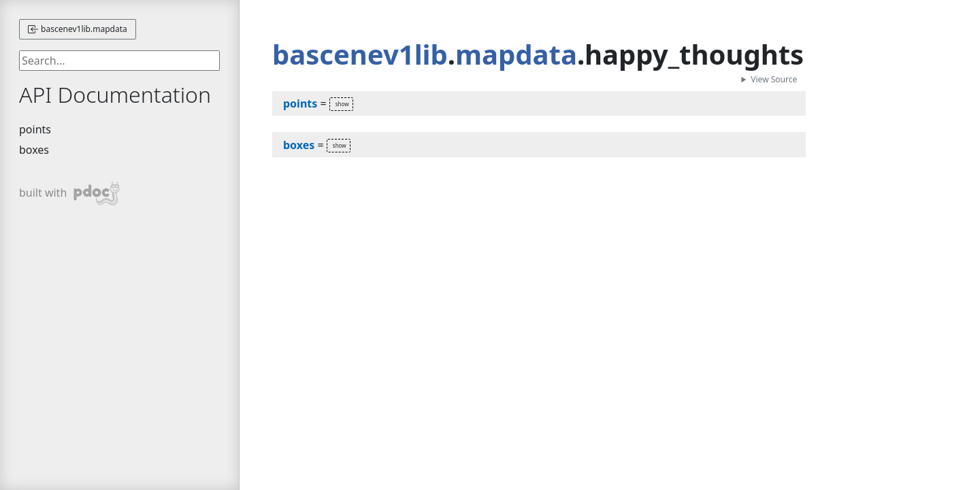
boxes (34, 150)
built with (70, 194)
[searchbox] (119, 61)
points (35, 129)
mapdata (516, 54)
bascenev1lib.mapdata (78, 29)
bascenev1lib (360, 54)
